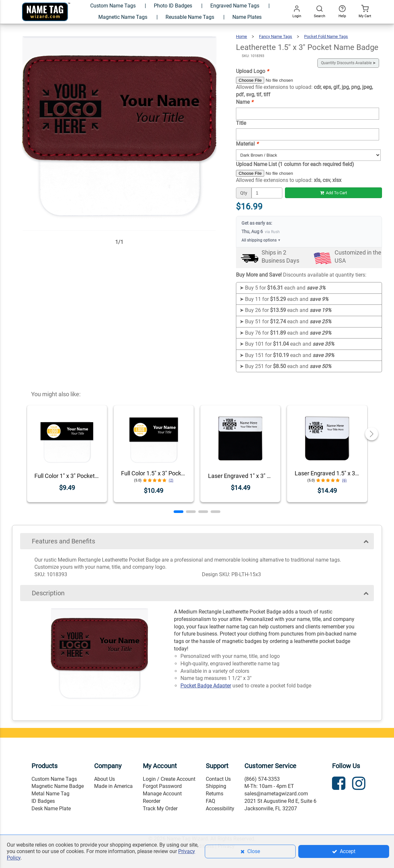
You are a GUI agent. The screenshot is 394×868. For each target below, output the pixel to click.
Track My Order (160, 809)
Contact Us (218, 779)
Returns (215, 794)
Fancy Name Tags (276, 36)
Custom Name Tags (54, 779)
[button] (179, 512)
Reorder (152, 801)
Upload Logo (252, 71)
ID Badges (43, 801)
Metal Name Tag (50, 794)
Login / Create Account (169, 779)
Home (241, 36)
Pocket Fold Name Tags (326, 36)
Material (247, 144)
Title (241, 123)
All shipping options (261, 240)
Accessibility (220, 809)
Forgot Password (162, 786)
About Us (105, 779)
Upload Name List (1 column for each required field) (295, 164)
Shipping (216, 786)
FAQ (210, 801)
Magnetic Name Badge (58, 786)
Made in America (113, 786)
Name (245, 102)
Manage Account (162, 794)
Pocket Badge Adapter (206, 686)
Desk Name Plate (51, 809)
